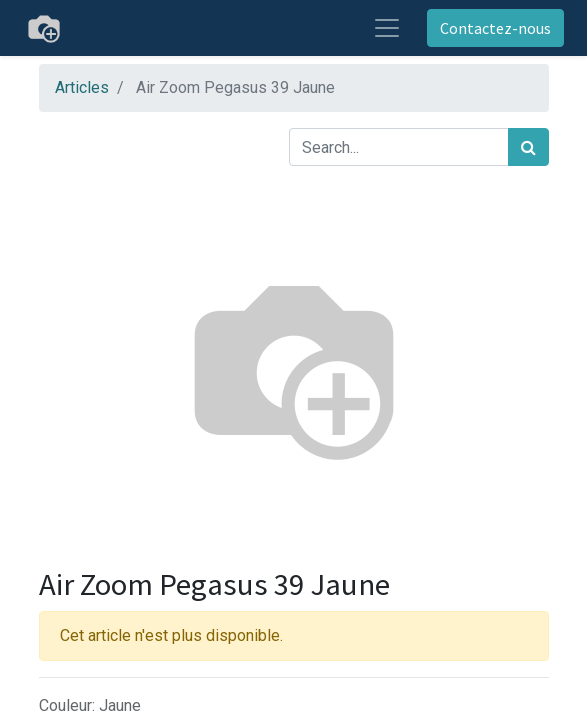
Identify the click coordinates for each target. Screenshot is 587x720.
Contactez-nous (495, 28)
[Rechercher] (528, 147)
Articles (82, 87)
